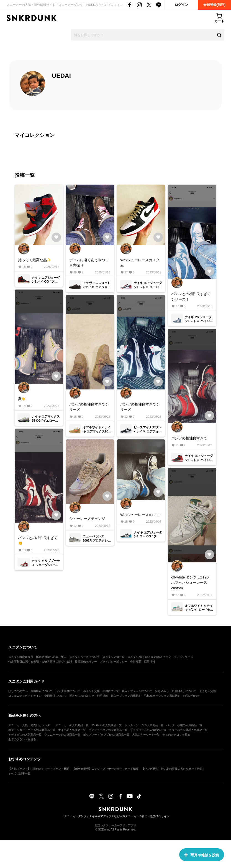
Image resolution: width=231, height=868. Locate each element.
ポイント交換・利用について (101, 691)
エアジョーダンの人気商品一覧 (108, 730)
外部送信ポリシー (86, 662)
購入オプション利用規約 (126, 696)
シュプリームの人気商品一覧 (148, 730)
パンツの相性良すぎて (189, 438)
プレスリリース (183, 657)
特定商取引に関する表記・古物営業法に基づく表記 (40, 662)
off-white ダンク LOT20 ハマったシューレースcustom (190, 583)
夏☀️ (22, 399)
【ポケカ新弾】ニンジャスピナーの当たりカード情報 (106, 769)
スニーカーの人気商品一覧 (72, 725)
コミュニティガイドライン (25, 696)
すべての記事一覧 (19, 773)
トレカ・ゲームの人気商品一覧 (144, 725)
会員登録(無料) (214, 5)
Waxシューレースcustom (140, 515)
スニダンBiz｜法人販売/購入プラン (149, 657)
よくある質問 (207, 691)
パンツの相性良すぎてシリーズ (89, 407)
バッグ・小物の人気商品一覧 (184, 725)
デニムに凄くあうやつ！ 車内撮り (89, 263)
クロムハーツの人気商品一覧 (62, 735)
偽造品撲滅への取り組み (51, 657)
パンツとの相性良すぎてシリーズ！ (191, 297)
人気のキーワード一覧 (146, 735)
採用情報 (150, 662)
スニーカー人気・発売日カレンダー (30, 725)
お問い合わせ (191, 696)
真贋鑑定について (42, 691)
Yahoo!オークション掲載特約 (162, 696)
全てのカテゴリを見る (176, 735)
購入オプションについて (137, 691)
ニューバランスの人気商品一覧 (188, 730)
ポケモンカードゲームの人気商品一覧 (32, 730)
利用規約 (102, 696)
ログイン (181, 5)
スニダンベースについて (84, 657)
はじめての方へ (18, 691)
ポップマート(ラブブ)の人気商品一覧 (106, 735)
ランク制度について (68, 691)
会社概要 (136, 662)
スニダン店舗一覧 (114, 657)
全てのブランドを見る (22, 739)
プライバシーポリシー (114, 662)
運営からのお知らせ (82, 696)
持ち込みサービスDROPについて (176, 691)
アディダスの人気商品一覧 (25, 735)
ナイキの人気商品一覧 (72, 730)
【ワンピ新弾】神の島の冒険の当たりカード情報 (172, 769)
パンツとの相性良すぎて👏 (38, 541)
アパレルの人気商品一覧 (107, 725)
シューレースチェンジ (87, 519)
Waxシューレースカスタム (140, 263)
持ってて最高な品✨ (35, 260)
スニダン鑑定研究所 (21, 657)
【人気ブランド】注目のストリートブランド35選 (39, 769)
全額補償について (55, 696)
